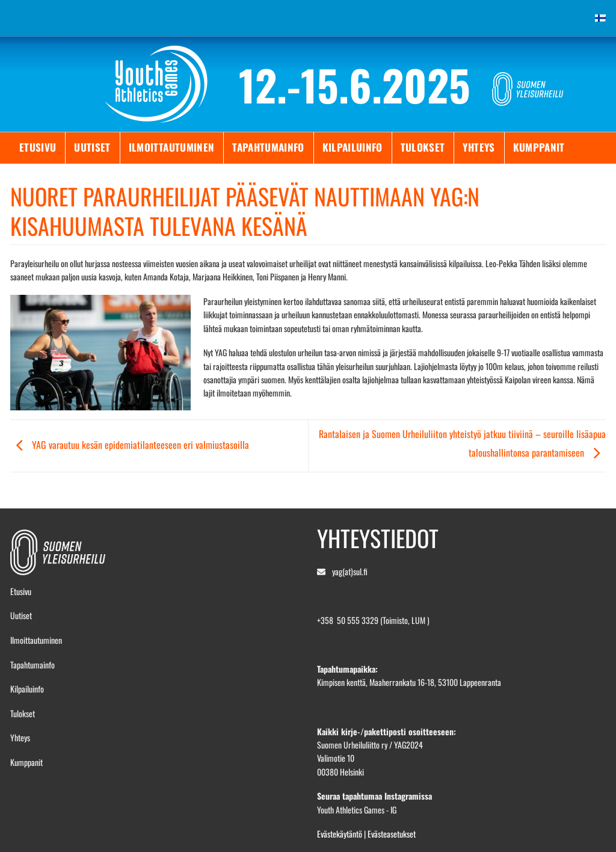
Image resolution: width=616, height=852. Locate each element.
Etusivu (38, 147)
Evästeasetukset (392, 834)
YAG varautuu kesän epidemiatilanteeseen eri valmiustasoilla (130, 445)
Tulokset (423, 147)
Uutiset (92, 147)
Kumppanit (539, 147)
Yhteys (479, 147)
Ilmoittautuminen (171, 147)
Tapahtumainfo (268, 147)
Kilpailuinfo (353, 147)
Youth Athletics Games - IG (357, 810)
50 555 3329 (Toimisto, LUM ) (383, 620)
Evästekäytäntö (340, 834)
